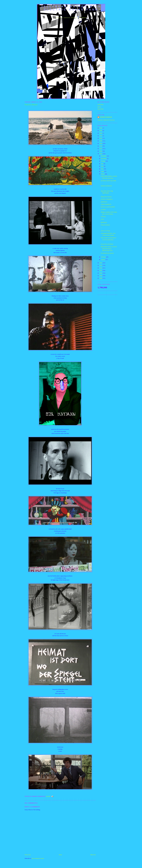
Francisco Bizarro (105, 225)
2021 (101, 138)
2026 (101, 128)
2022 (101, 136)
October (103, 161)
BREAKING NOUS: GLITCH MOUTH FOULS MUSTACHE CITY (109, 249)
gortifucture (104, 222)
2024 (101, 133)
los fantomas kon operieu (107, 253)
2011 (101, 270)
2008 (101, 278)
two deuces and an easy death (108, 181)
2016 (101, 151)
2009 (101, 276)
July (102, 164)
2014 (101, 263)
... (101, 227)
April (103, 171)
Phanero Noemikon (106, 117)
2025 (101, 131)
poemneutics (104, 202)
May (103, 169)
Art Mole (103, 209)
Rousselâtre (101, 109)
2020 (101, 141)
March (103, 174)
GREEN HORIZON (106, 204)
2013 (101, 265)
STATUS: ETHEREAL (107, 199)
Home (60, 855)
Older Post (93, 855)
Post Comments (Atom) (38, 858)
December (104, 156)
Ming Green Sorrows (106, 197)
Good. (102, 219)
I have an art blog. (105, 231)
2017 (101, 149)
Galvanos (103, 217)
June (103, 166)
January (103, 260)
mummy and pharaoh (106, 186)
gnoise (99, 107)
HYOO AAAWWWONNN (108, 207)
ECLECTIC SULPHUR (107, 244)
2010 (101, 273)
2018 (101, 146)
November (104, 159)
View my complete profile (106, 120)
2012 (101, 268)
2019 (101, 143)
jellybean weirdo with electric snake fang (71, 8)
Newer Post (28, 855)
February (104, 257)
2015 (101, 154)
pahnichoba (101, 105)
